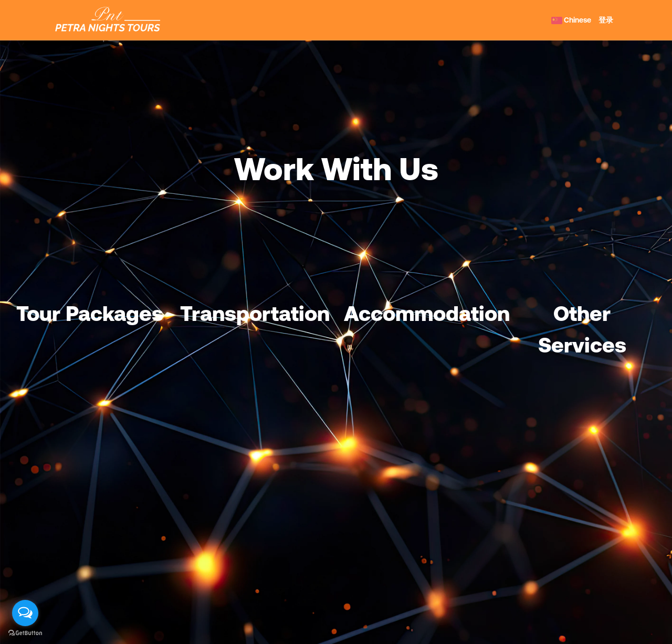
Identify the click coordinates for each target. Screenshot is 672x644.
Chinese (571, 20)
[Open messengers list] (25, 613)
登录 (606, 20)
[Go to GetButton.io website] (25, 633)
